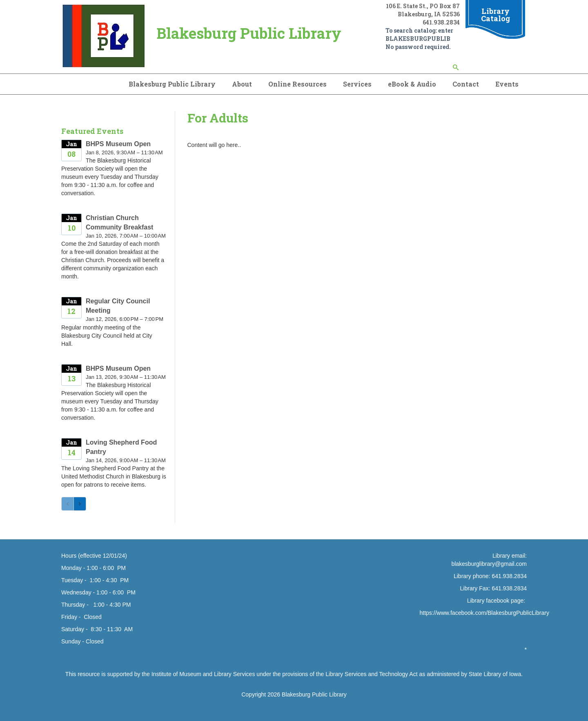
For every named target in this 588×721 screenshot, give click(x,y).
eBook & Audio (412, 84)
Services (357, 84)
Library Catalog (496, 15)
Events (507, 84)
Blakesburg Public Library (172, 84)
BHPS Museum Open (118, 144)
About (242, 84)
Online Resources (297, 84)
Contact (466, 84)
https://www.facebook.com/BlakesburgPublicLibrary (484, 613)
